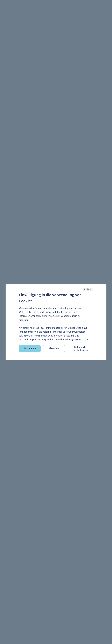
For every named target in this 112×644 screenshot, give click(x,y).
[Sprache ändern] (88, 289)
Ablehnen (54, 348)
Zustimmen (30, 348)
